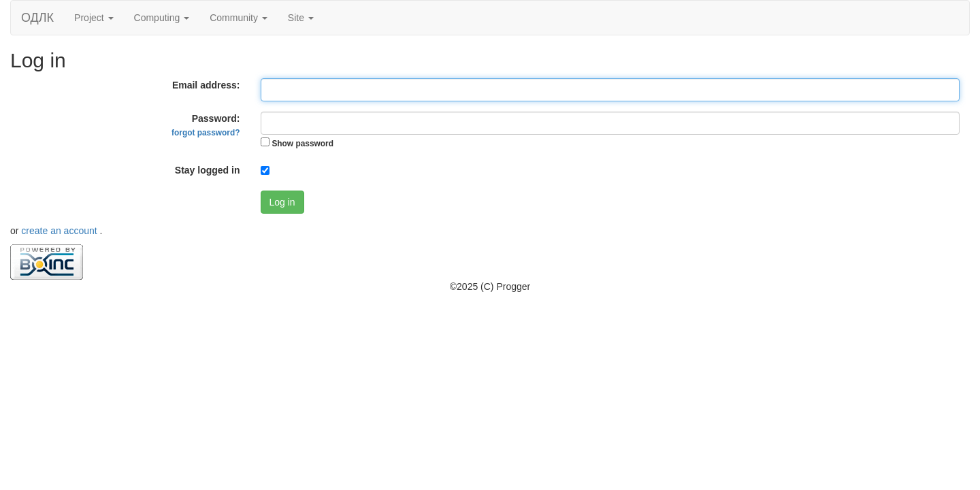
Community (239, 18)
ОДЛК (37, 18)
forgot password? (206, 133)
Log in (282, 202)
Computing (162, 18)
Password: (206, 125)
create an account (60, 231)
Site (301, 18)
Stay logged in (208, 170)
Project (94, 18)
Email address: (206, 85)
